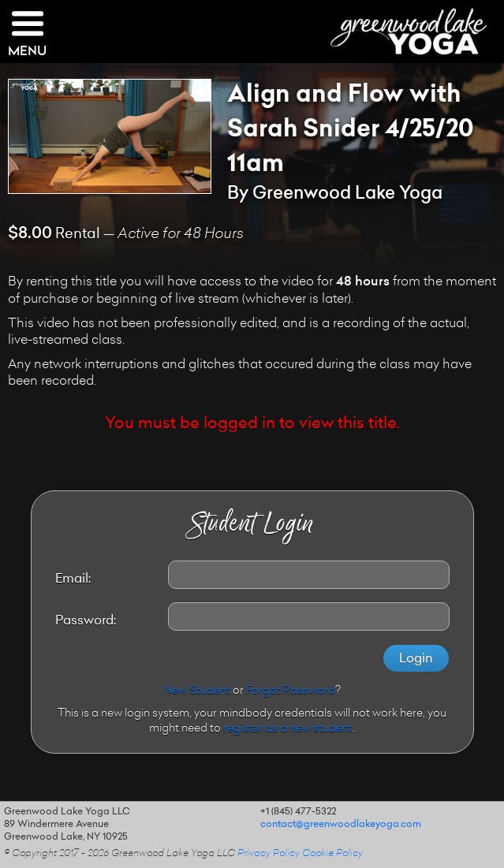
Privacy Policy (269, 854)
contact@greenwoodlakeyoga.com (341, 825)
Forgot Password (291, 691)
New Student (197, 691)
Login (416, 659)
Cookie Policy (332, 854)
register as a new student (288, 729)
